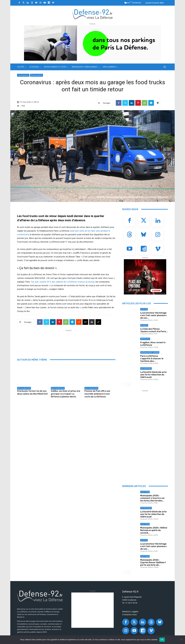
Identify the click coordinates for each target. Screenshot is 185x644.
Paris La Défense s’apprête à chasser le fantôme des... (152, 359)
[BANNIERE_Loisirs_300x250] (145, 277)
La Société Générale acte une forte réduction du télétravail (153, 375)
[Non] (181, 640)
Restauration (37, 75)
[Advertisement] (68, 338)
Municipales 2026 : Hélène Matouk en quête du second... (154, 530)
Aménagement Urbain (150, 352)
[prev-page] (124, 385)
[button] (165, 67)
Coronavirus (23, 75)
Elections (145, 492)
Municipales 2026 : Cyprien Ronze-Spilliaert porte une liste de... (153, 562)
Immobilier (145, 339)
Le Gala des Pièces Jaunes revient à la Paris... (154, 330)
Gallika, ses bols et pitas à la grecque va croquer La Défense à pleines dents (65, 394)
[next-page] (128, 385)
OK (162, 640)
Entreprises (146, 368)
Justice (144, 309)
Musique (144, 325)
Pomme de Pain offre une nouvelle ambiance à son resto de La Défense (97, 394)
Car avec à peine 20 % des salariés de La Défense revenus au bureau (63, 282)
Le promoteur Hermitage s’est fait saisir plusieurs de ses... (153, 315)
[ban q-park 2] (93, 43)
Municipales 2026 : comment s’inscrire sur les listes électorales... (153, 498)
